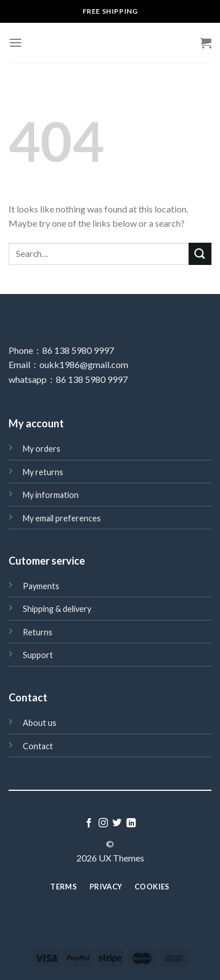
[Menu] (15, 42)
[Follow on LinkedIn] (131, 823)
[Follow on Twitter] (117, 823)
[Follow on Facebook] (89, 823)
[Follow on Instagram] (103, 823)
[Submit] (200, 254)
